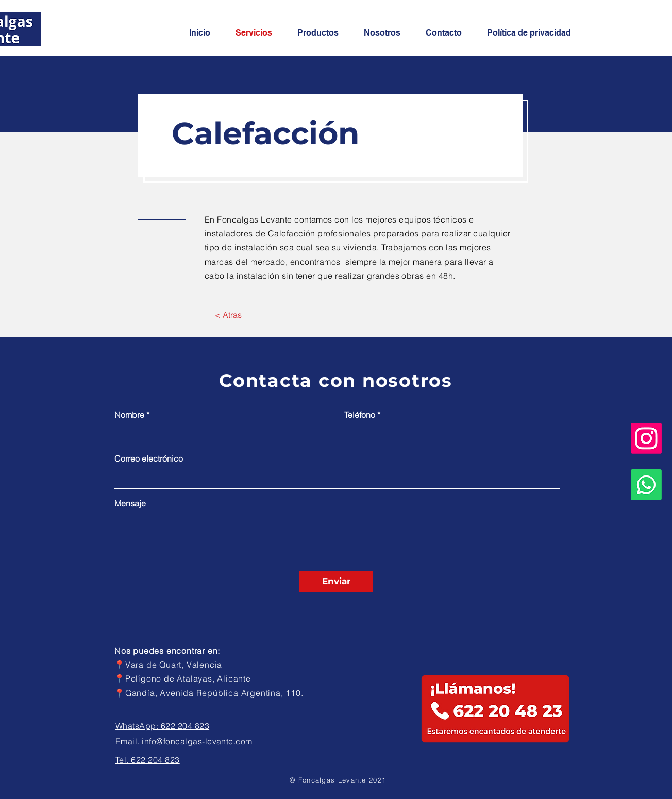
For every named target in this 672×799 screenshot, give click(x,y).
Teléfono (360, 415)
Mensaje (130, 503)
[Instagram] (646, 438)
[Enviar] (336, 582)
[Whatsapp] (646, 485)
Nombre (129, 415)
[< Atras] (228, 315)
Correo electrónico (149, 458)
